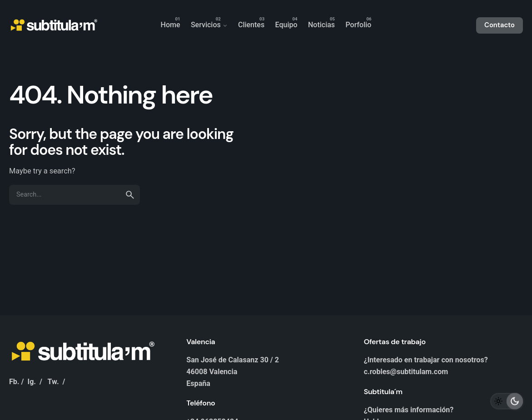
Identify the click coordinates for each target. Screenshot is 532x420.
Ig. (32, 382)
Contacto (500, 25)
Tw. (53, 382)
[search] (130, 195)
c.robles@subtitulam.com (406, 372)
